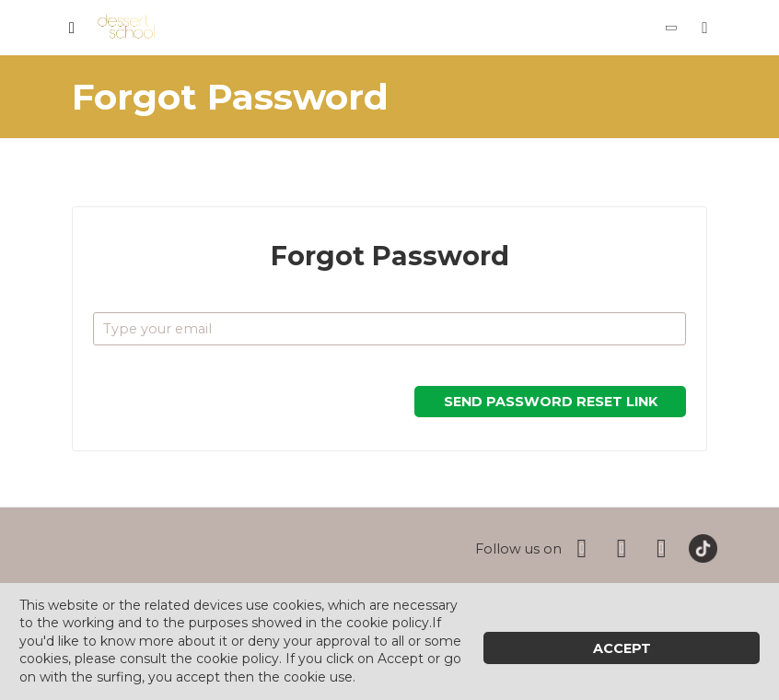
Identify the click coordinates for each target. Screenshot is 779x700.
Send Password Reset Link (551, 402)
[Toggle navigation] (72, 28)
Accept (622, 648)
